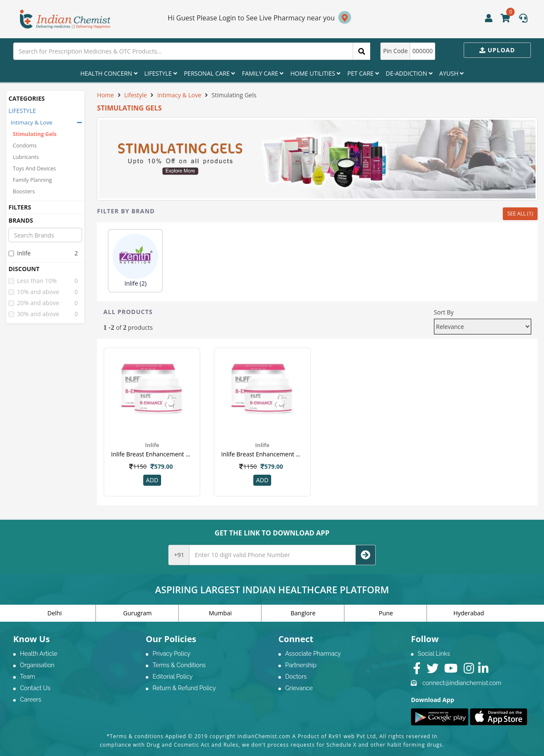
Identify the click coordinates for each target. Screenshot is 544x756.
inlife (20, 253)
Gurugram (137, 613)
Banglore (303, 613)
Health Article (39, 654)
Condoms (25, 146)
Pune (386, 613)
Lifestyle (161, 73)
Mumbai (220, 613)
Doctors (296, 677)
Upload (497, 50)
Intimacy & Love (31, 122)
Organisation (37, 665)
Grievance (299, 688)
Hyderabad (469, 613)
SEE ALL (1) (520, 214)
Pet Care (363, 73)
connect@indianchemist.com (462, 683)
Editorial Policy (173, 677)
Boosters (24, 191)
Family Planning (32, 180)
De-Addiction (409, 73)
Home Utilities (315, 73)
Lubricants (26, 157)
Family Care (263, 73)
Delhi (55, 613)
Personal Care (210, 73)
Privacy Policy (171, 654)
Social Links (434, 654)
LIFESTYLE (22, 111)
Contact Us (35, 688)
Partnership (301, 665)
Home (105, 95)
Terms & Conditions (179, 665)
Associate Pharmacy (313, 654)
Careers (31, 699)
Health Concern (109, 73)
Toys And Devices (34, 168)
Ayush (452, 73)
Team (28, 677)
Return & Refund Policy (184, 688)
